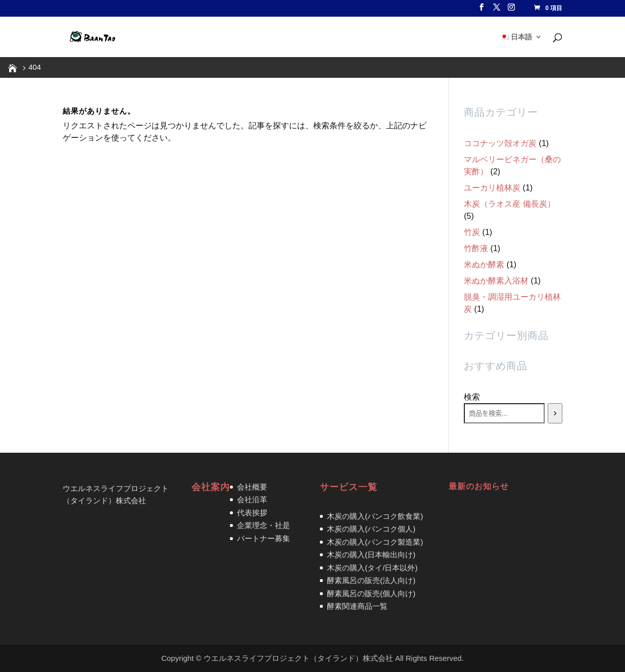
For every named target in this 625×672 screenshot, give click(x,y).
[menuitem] (521, 45)
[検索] (555, 413)
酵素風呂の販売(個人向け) (371, 593)
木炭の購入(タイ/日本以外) (372, 568)
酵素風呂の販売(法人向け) (371, 580)
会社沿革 (252, 499)
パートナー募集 (263, 538)
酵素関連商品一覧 (357, 606)
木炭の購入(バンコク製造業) (375, 542)
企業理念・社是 (263, 525)
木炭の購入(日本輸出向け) (371, 555)
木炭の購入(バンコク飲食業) (375, 516)
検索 (472, 397)
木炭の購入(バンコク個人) (371, 529)
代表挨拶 (252, 513)
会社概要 (252, 487)
